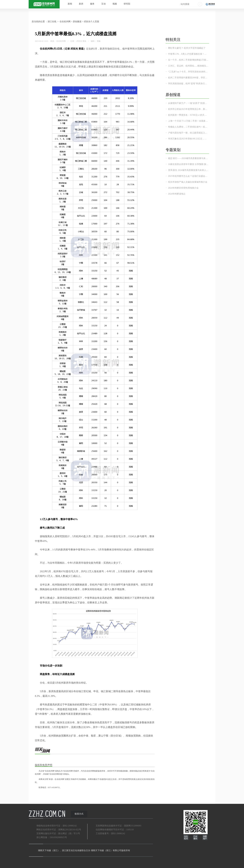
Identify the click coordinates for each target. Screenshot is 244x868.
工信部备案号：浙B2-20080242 (110, 834)
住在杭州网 (65, 22)
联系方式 (79, 814)
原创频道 (77, 22)
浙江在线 (52, 22)
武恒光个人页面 (91, 22)
